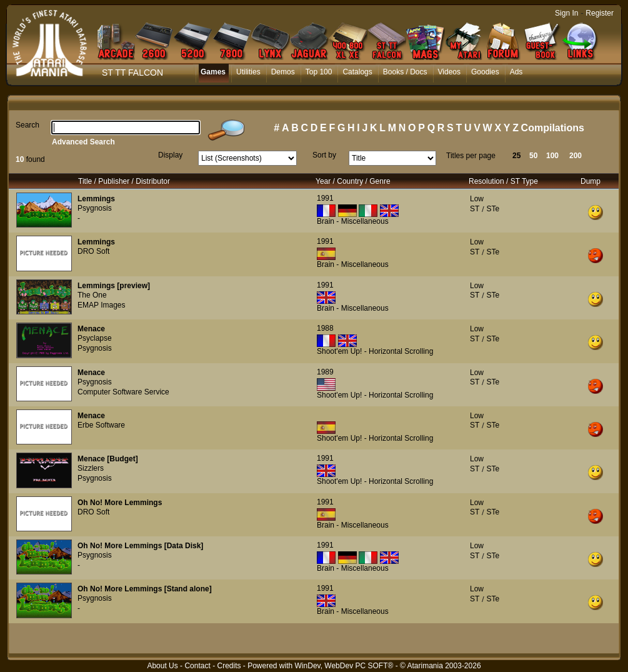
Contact (197, 666)
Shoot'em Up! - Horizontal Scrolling (375, 351)
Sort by (324, 155)
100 (552, 156)
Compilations (553, 128)
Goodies (485, 72)
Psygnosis (95, 208)
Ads (516, 72)
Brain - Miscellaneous (353, 221)
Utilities (248, 72)
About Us (162, 666)
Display (170, 155)
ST (475, 209)
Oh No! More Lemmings (120, 503)
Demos (283, 72)
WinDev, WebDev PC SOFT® (344, 666)
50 (533, 156)
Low (477, 199)
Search (27, 125)
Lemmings (96, 199)
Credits (229, 666)
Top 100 (319, 72)
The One (92, 295)
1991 (325, 198)
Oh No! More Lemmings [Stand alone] (145, 589)
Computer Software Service (123, 392)
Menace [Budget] (108, 459)
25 (516, 156)
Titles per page (471, 156)
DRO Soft (93, 251)
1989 (325, 372)
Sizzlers (91, 468)
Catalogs (357, 72)
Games (213, 72)
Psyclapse (95, 338)
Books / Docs (405, 72)
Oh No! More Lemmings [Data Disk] (140, 546)
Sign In (566, 13)
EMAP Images (101, 305)
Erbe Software (101, 425)
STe (493, 209)
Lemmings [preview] (114, 286)
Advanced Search (83, 142)
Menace (91, 329)
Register (600, 13)
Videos (449, 72)
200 (576, 156)
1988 (325, 328)
